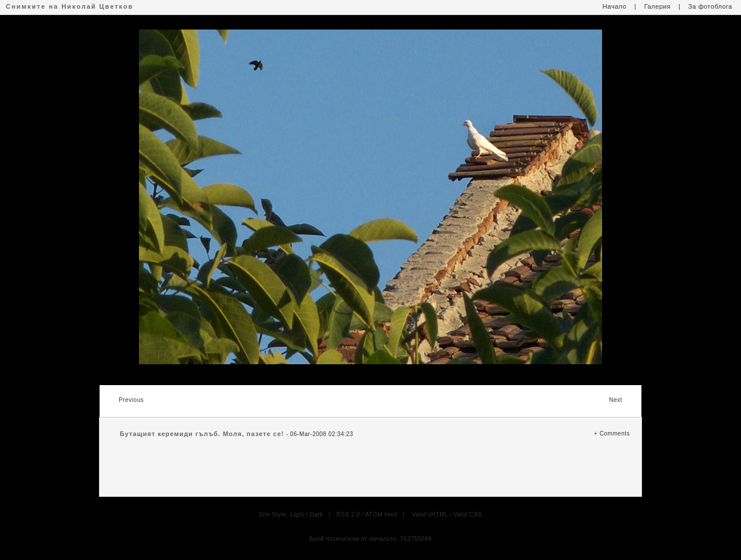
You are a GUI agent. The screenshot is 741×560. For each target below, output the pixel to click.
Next (616, 400)
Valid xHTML (430, 515)
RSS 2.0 (348, 515)
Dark (316, 515)
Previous (131, 400)
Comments (615, 433)
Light (297, 515)
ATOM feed (381, 515)
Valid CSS (467, 515)
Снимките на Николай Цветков (69, 6)
